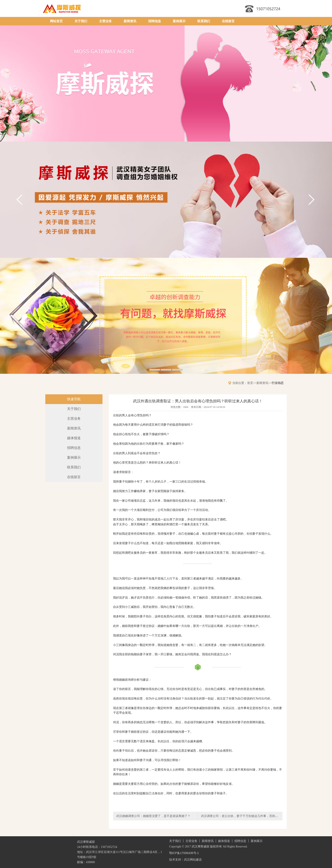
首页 (250, 383)
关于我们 (81, 21)
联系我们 (204, 21)
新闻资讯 (130, 21)
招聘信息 (155, 21)
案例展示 (179, 21)
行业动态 (278, 383)
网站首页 (56, 21)
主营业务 (105, 21)
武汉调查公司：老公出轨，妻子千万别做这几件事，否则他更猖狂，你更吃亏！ (253, 816)
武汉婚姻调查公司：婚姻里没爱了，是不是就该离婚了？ (153, 816)
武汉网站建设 (193, 860)
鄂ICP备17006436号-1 (184, 853)
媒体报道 (74, 438)
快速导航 (74, 399)
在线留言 (228, 21)
